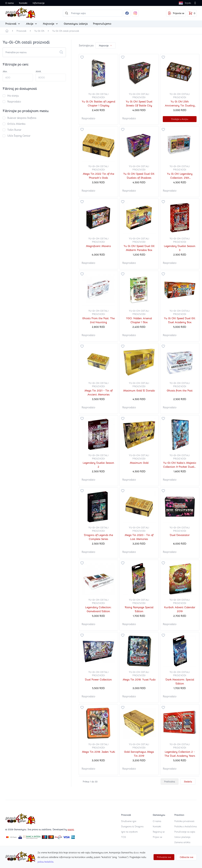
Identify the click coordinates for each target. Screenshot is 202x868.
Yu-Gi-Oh (39, 31)
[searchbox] (93, 13)
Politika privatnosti (184, 821)
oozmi (71, 829)
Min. (5, 71)
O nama (9, 3)
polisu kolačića (45, 862)
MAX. (39, 71)
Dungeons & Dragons (132, 826)
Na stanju (13, 96)
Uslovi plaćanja (182, 837)
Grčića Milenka (16, 124)
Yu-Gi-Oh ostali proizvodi (66, 31)
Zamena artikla (182, 842)
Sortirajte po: (86, 46)
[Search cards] (34, 52)
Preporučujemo (102, 24)
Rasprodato (14, 102)
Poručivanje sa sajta (185, 832)
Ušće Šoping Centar (19, 136)
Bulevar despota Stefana (22, 118)
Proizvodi (21, 31)
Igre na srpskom (129, 832)
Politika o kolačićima (186, 826)
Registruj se (159, 832)
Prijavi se (157, 837)
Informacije (39, 3)
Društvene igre (129, 821)
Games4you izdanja (76, 24)
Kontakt (23, 3)
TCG (123, 837)
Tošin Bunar (14, 130)
